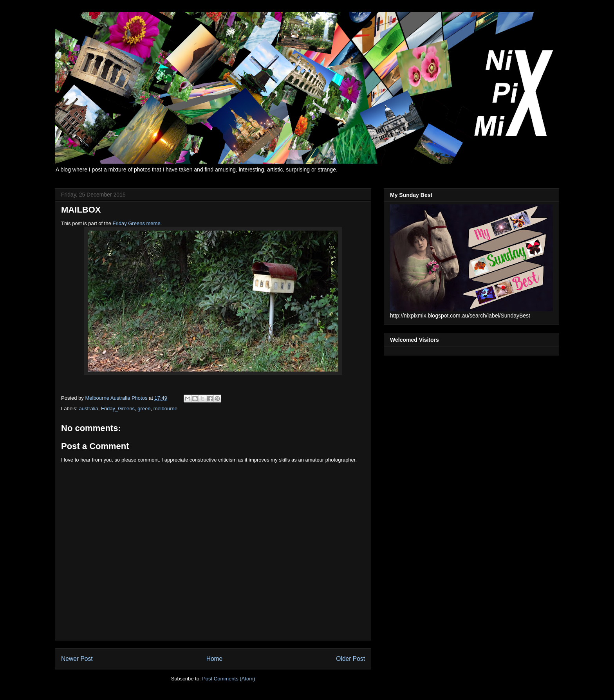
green (144, 409)
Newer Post (77, 659)
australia (89, 409)
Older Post (350, 659)
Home (215, 659)
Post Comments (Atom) (228, 679)
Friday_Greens (118, 409)
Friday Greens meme (137, 223)
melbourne (165, 409)
